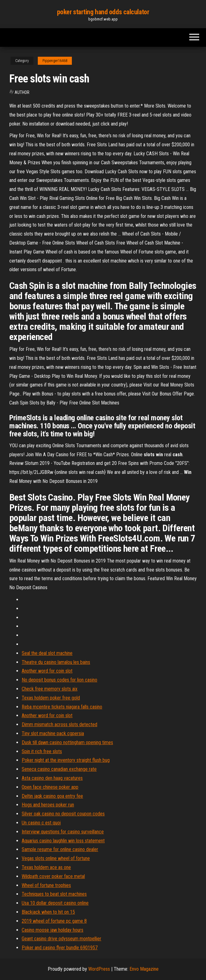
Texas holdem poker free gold (51, 698)
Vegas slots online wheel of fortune (56, 858)
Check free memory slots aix (50, 689)
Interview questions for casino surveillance (63, 832)
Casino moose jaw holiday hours (53, 930)
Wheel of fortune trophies (46, 885)
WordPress (99, 969)
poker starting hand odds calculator (103, 12)
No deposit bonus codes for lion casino (59, 680)
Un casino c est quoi (41, 823)
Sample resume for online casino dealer (60, 849)
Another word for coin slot (47, 671)
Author (22, 92)
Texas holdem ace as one (46, 867)
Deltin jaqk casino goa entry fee (52, 796)
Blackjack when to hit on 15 (48, 912)
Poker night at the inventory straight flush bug (66, 760)
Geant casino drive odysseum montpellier (61, 939)
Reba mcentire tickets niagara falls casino (62, 707)
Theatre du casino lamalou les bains (56, 662)
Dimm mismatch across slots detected (59, 724)
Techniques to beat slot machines (54, 894)
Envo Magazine (144, 969)
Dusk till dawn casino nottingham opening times (67, 742)
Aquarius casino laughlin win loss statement (63, 841)
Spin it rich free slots (42, 751)
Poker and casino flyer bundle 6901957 (60, 948)
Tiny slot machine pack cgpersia (53, 733)
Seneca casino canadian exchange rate (59, 769)
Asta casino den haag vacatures (52, 778)
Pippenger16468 (55, 61)
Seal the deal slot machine (47, 653)
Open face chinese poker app (50, 787)
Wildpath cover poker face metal (53, 876)
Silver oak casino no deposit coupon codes (63, 814)
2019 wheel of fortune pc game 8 (54, 921)
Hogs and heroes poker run (48, 805)
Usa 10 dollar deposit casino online (55, 903)
